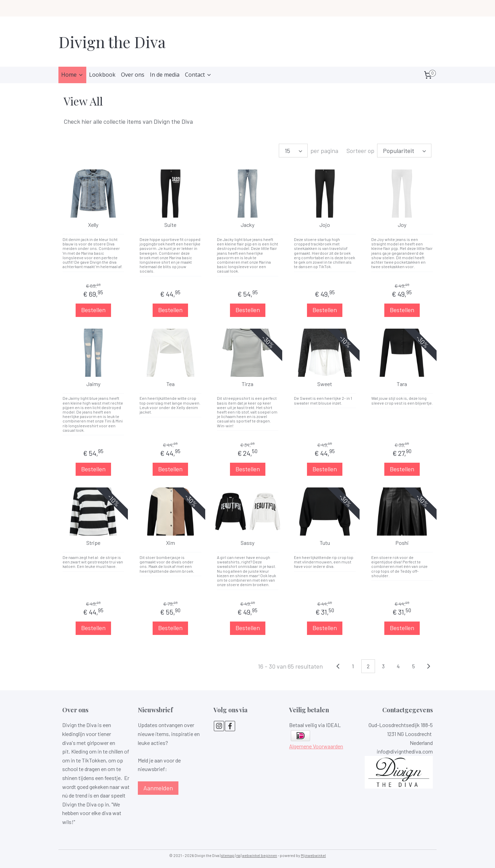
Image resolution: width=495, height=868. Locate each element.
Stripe (93, 543)
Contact (198, 75)
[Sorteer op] (404, 151)
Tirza (247, 384)
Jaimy (93, 384)
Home (72, 75)
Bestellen (93, 310)
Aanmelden (158, 788)
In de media (165, 75)
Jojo (325, 225)
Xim (170, 543)
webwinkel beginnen (260, 855)
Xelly (93, 225)
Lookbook (102, 75)
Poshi (402, 543)
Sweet (325, 384)
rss (238, 855)
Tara (402, 384)
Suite (170, 225)
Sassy (247, 543)
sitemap (228, 855)
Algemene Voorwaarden (316, 746)
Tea (170, 384)
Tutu (325, 543)
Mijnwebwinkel (313, 855)
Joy (402, 225)
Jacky (247, 225)
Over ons (133, 75)
